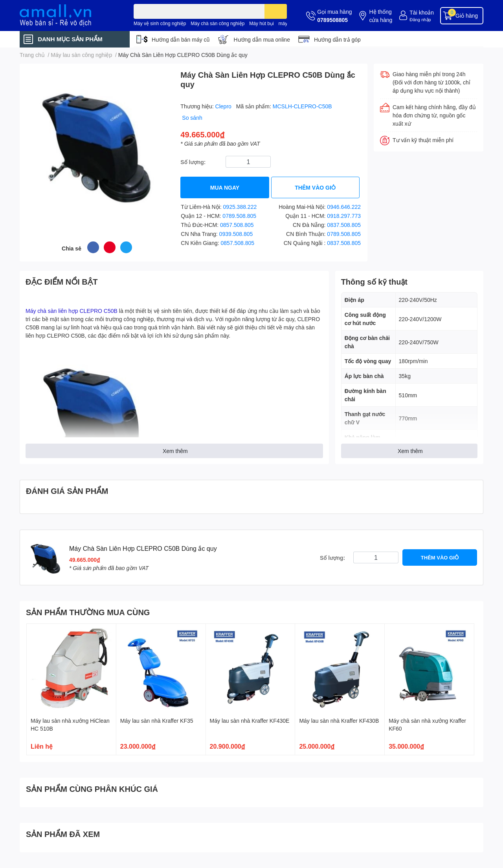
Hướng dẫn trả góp (337, 39)
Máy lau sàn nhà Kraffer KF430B (339, 721)
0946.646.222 (344, 207)
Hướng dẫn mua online (262, 39)
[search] (276, 11)
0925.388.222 (240, 207)
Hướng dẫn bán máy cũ (181, 39)
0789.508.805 (239, 216)
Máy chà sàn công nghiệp (218, 23)
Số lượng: (193, 162)
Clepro (224, 106)
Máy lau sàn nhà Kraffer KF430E (250, 721)
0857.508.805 (237, 225)
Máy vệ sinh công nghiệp (160, 23)
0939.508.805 (236, 234)
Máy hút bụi (261, 23)
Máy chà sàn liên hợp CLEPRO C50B (72, 311)
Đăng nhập (420, 19)
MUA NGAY (225, 187)
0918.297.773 (344, 216)
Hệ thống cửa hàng (381, 16)
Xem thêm (175, 451)
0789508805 (332, 20)
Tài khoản (422, 12)
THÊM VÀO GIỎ (315, 187)
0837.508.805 (344, 225)
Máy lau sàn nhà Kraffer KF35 (157, 721)
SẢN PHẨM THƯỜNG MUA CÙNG (88, 612)
